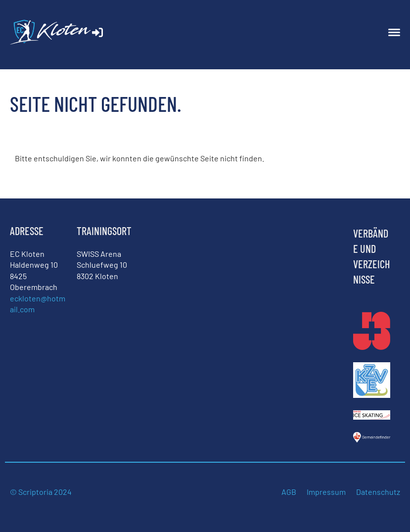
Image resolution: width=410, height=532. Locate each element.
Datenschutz (378, 492)
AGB (289, 492)
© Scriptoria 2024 (42, 492)
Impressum (326, 492)
